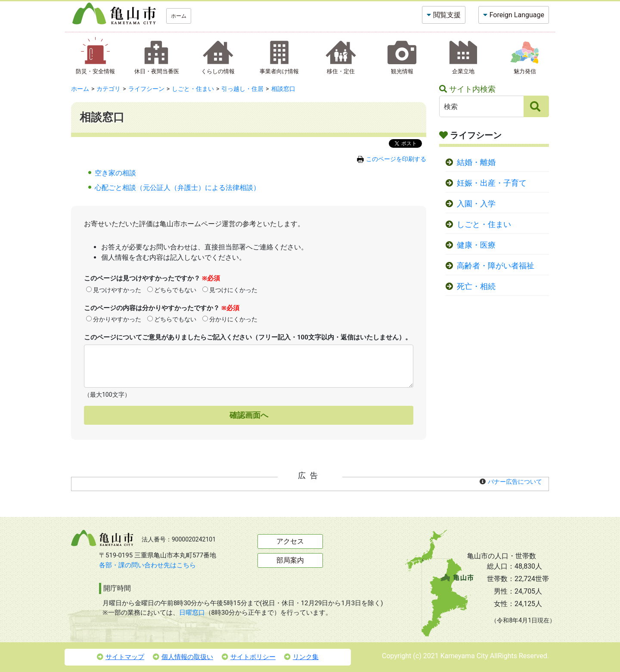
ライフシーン (146, 89)
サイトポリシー (249, 657)
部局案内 (290, 560)
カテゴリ (108, 89)
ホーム (179, 16)
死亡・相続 (476, 286)
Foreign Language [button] (517, 15)
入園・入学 (476, 204)
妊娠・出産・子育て (492, 183)
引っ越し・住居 (242, 89)
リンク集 (301, 657)
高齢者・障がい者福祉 (496, 266)
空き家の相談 (115, 173)
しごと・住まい (193, 89)
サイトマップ (121, 657)
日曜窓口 (192, 613)
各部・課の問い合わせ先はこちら (147, 565)
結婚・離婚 (476, 162)
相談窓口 (283, 89)
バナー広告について (515, 482)
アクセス (290, 541)
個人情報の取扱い (183, 657)
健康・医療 (476, 245)
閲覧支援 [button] (447, 15)
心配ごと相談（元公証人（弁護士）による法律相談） (177, 188)
